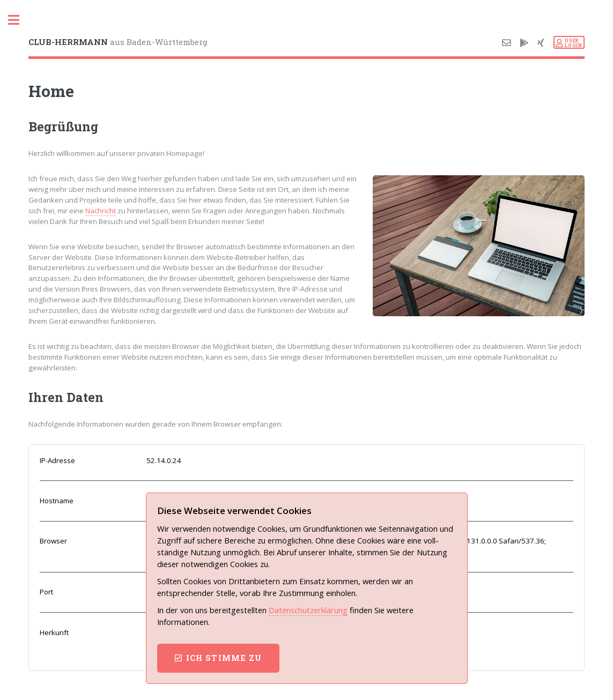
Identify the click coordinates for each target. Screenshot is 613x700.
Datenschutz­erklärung (308, 610)
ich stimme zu (224, 658)
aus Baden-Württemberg (118, 42)
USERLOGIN (573, 43)
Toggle (19, 20)
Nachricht (101, 211)
